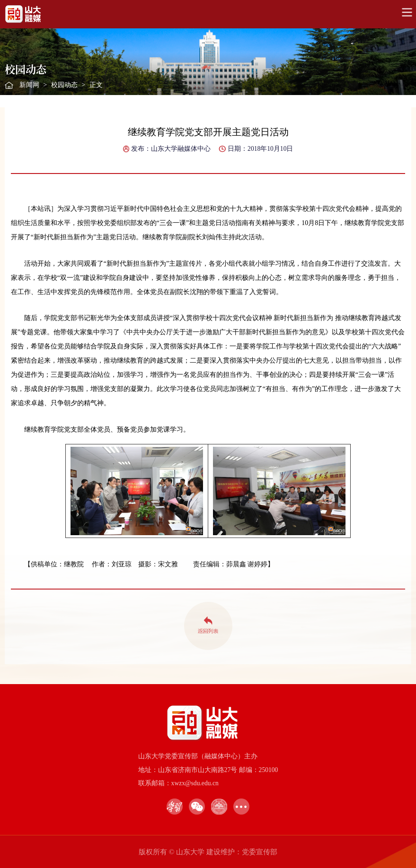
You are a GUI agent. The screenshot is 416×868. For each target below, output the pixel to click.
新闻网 (29, 85)
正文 (96, 85)
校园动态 (64, 85)
